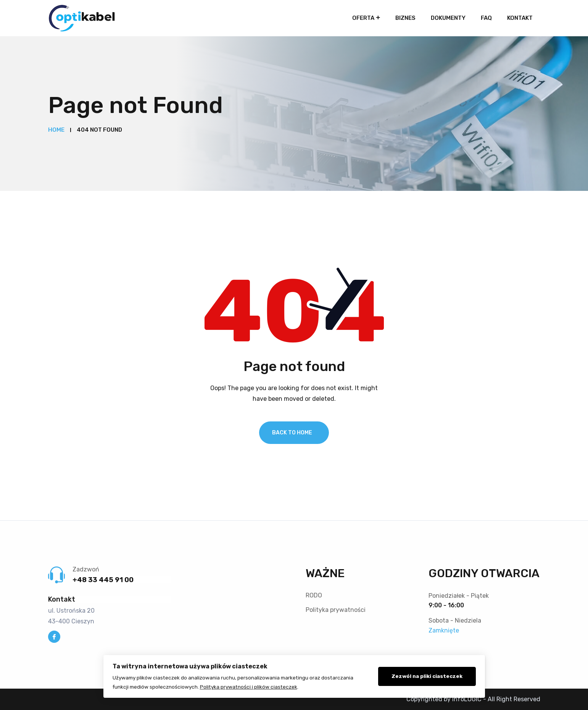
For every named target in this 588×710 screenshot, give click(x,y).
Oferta (363, 18)
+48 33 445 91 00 (103, 580)
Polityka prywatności (336, 610)
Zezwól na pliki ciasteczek (427, 676)
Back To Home (292, 433)
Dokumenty (448, 18)
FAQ (486, 18)
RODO (314, 595)
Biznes (405, 18)
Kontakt (520, 18)
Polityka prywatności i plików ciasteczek (249, 687)
